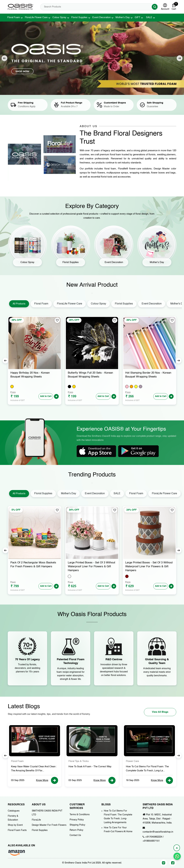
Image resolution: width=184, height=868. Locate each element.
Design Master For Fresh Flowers (49, 825)
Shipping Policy (77, 825)
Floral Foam (14, 17)
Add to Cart (46, 396)
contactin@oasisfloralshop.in (158, 832)
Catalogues (14, 811)
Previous (4, 58)
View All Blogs (160, 712)
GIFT (137, 17)
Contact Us (75, 835)
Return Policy (76, 830)
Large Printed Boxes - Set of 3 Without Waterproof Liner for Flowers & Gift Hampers (149, 567)
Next (180, 58)
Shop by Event (15, 825)
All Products (19, 304)
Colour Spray (59, 17)
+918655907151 (151, 841)
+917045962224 (154, 837)
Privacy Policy (77, 820)
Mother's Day (123, 17)
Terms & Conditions (80, 815)
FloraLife (36, 820)
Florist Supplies (79, 17)
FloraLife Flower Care (36, 17)
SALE (149, 17)
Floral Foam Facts (17, 830)
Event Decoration (101, 17)
